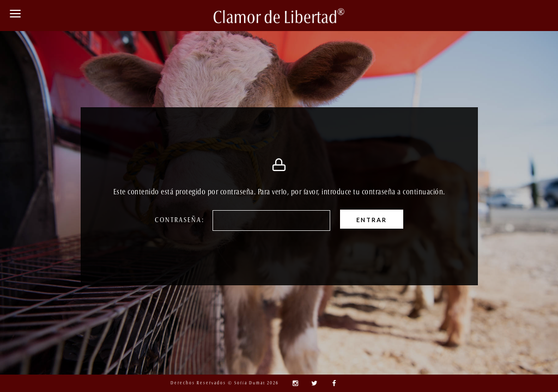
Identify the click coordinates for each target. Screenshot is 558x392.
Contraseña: (190, 220)
